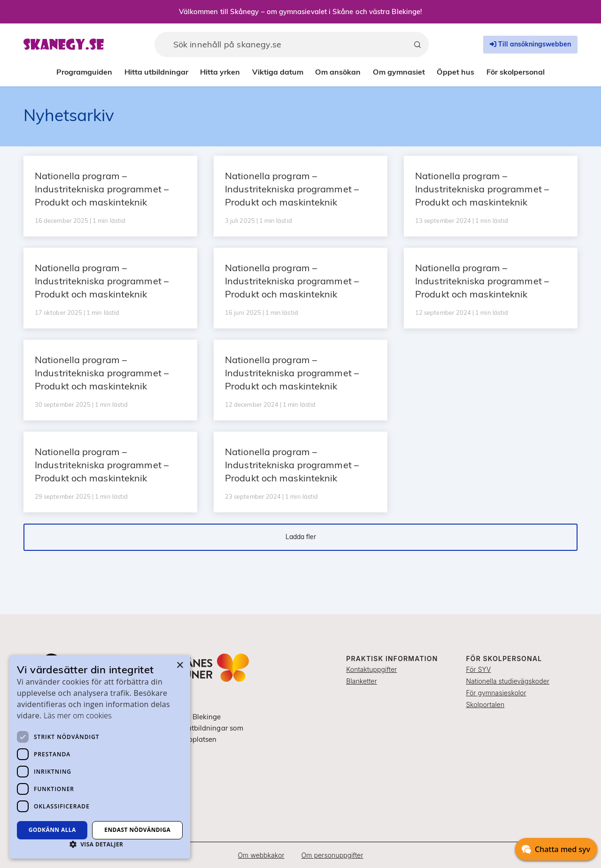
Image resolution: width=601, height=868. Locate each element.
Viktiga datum (278, 72)
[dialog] (100, 757)
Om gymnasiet (399, 72)
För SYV (478, 669)
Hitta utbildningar (156, 72)
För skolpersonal (516, 72)
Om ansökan (338, 72)
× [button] (180, 666)
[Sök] (417, 45)
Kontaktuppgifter (371, 669)
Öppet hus (455, 72)
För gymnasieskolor (496, 693)
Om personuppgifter (332, 855)
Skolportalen (485, 704)
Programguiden (84, 72)
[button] (100, 844)
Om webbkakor (261, 855)
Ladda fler (301, 537)
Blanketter (362, 681)
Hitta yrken (220, 72)
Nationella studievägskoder (508, 681)
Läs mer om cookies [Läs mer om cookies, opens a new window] (78, 716)
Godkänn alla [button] (52, 830)
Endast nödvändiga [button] (137, 830)
